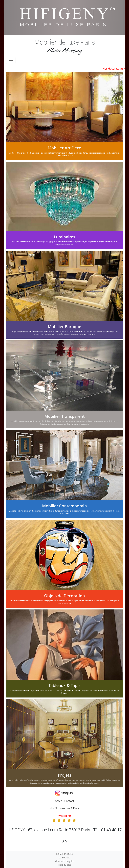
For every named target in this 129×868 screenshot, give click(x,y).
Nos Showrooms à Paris (65, 808)
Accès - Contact (64, 801)
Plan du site (65, 865)
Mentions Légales (65, 861)
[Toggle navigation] (11, 60)
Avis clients (64, 818)
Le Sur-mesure (64, 854)
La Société (64, 858)
